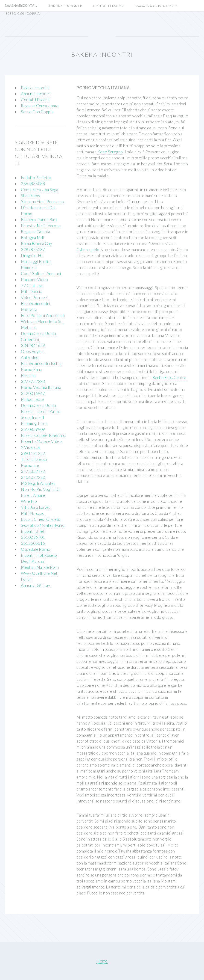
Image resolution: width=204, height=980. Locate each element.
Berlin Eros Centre (169, 377)
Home (102, 961)
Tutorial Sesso (34, 459)
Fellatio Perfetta (36, 178)
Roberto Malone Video (41, 441)
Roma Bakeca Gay (36, 244)
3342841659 (33, 345)
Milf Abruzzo (33, 513)
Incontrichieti (33, 531)
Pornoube (30, 465)
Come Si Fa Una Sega (39, 190)
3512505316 (33, 543)
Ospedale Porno (36, 549)
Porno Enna (31, 369)
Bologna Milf (33, 238)
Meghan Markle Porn (40, 567)
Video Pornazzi (35, 298)
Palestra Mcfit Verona (41, 226)
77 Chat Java (32, 286)
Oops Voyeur (33, 351)
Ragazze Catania (35, 232)
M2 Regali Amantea (38, 483)
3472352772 (33, 471)
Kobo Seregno (110, 152)
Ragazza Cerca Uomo (157, 6)
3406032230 (33, 477)
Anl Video (30, 357)
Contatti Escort (110, 6)
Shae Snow (31, 196)
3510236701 (33, 537)
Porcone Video (34, 280)
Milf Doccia (32, 292)
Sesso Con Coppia (23, 13)
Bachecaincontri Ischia (41, 363)
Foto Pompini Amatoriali (43, 315)
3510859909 (33, 429)
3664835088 (33, 184)
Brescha (28, 375)
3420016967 (33, 393)
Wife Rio (29, 501)
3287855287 (33, 250)
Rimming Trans (34, 423)
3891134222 (33, 453)
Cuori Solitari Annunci (41, 274)
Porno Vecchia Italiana (41, 387)
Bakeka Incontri (22, 6)
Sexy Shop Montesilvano (43, 525)
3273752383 (33, 381)
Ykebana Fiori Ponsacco (42, 202)
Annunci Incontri (66, 6)
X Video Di (30, 447)
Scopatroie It (33, 417)
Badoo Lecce (32, 399)
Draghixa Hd (32, 256)
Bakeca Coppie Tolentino (43, 435)
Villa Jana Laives (36, 507)
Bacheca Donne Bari (39, 220)
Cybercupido (88, 250)
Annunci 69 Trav (35, 585)
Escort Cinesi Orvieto (41, 519)
